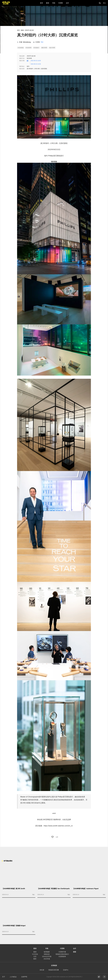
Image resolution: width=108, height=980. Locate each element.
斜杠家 (42, 970)
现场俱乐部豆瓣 (54, 970)
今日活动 (35, 954)
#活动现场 (21, 48)
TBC (42, 42)
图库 (35, 959)
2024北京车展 (47, 956)
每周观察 (47, 952)
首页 (18, 30)
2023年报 (47, 959)
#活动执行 (36, 48)
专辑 (47, 948)
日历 (35, 956)
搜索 (75, 952)
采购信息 (47, 954)
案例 (22, 30)
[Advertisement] (54, 852)
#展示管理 (44, 48)
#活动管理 (29, 48)
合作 (75, 948)
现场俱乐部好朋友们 (62, 954)
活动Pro (66, 970)
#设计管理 (52, 48)
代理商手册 (62, 952)
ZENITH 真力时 (29, 30)
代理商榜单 (62, 956)
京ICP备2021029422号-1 (75, 977)
